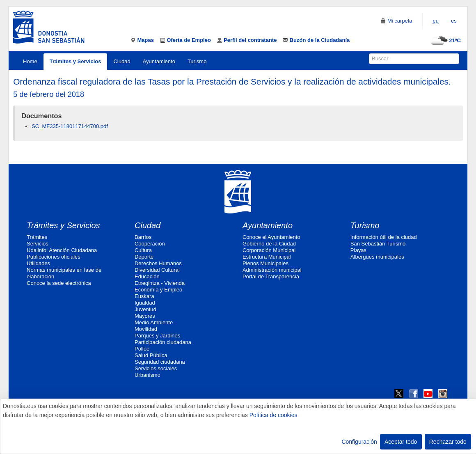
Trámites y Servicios (76, 61)
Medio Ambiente (154, 322)
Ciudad (122, 61)
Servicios (38, 244)
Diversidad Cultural (157, 270)
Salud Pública (151, 355)
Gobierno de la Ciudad (269, 244)
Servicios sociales (156, 368)
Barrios (143, 237)
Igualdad (145, 303)
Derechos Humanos (158, 263)
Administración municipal (272, 270)
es (454, 21)
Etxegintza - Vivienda (160, 283)
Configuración (359, 442)
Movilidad (146, 329)
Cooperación (150, 244)
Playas (358, 250)
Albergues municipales (377, 257)
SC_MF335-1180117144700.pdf (70, 126)
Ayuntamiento (159, 61)
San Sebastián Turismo (378, 244)
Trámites (37, 237)
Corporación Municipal (269, 250)
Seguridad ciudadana (160, 362)
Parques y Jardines (157, 336)
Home (30, 61)
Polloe (142, 349)
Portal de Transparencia (271, 276)
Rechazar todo (448, 442)
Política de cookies (273, 415)
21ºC (445, 40)
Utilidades (38, 263)
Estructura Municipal (267, 257)
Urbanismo (148, 375)
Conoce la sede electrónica (59, 283)
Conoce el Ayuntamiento (271, 237)
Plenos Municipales (265, 263)
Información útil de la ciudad (384, 237)
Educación (147, 276)
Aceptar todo (401, 442)
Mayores (145, 316)
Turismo (197, 61)
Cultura (143, 250)
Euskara (144, 296)
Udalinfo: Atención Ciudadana (62, 250)
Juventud (145, 309)
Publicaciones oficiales (54, 257)
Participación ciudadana (163, 342)
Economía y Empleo (158, 290)
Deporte (144, 257)
